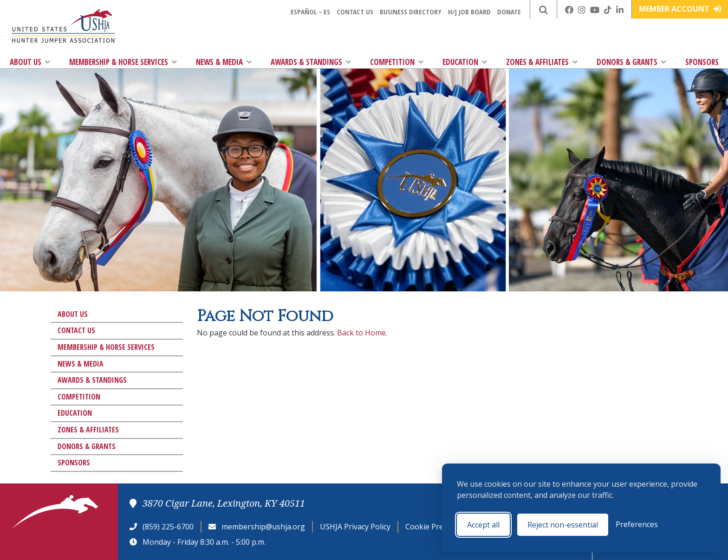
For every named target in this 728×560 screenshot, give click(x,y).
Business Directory (411, 12)
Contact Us (355, 12)
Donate (509, 12)
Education (465, 62)
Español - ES (310, 12)
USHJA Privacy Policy (355, 527)
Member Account (680, 9)
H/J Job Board (469, 12)
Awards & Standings (311, 62)
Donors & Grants (631, 62)
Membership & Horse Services (123, 62)
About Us (30, 62)
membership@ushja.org (263, 527)
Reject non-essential (563, 525)
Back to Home (361, 333)
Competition (397, 62)
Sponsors (702, 62)
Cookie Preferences (439, 527)
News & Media (224, 62)
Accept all (483, 525)
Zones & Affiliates (542, 62)
